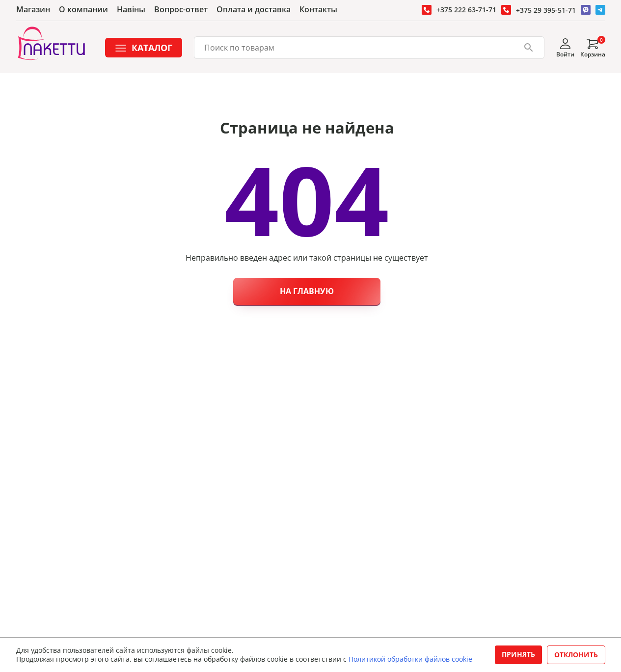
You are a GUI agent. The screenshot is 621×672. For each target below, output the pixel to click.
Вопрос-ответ (181, 9)
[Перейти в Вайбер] (586, 10)
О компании (83, 9)
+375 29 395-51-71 (546, 10)
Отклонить (576, 655)
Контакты (318, 9)
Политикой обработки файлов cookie (410, 659)
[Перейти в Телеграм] (600, 10)
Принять (518, 654)
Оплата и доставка (254, 9)
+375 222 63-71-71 (466, 10)
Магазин (33, 9)
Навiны (131, 9)
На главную (307, 291)
